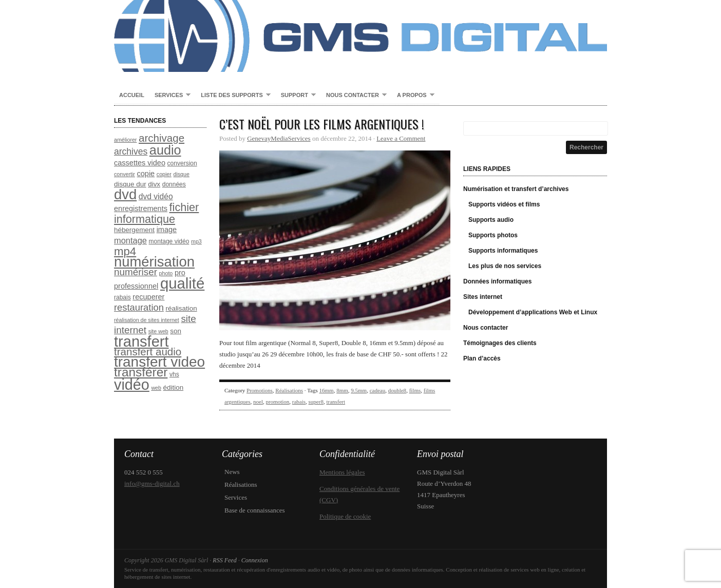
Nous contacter (354, 96)
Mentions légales (342, 472)
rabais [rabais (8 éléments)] (122, 297)
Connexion (255, 560)
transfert (336, 402)
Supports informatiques (503, 251)
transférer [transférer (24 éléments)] (141, 372)
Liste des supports (233, 96)
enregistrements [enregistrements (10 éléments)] (141, 208)
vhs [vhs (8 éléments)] (174, 374)
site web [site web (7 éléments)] (158, 331)
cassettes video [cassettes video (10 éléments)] (140, 163)
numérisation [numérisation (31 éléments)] (154, 262)
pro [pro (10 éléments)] (180, 273)
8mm (342, 390)
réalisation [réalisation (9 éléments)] (182, 308)
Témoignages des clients (500, 343)
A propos (413, 96)
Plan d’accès (482, 358)
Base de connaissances (255, 510)
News (232, 472)
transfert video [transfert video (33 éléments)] (159, 362)
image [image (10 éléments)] (167, 230)
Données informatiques (497, 281)
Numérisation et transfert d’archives (516, 189)
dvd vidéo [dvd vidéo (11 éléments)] (156, 196)
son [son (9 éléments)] (176, 331)
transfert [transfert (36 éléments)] (141, 342)
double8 (397, 390)
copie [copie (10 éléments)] (146, 174)
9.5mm (359, 390)
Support (296, 96)
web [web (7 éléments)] (156, 388)
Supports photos (493, 235)
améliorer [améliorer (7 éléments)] (125, 140)
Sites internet (483, 297)
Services (170, 96)
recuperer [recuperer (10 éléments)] (148, 297)
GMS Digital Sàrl (360, 36)
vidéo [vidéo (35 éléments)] (132, 385)
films (415, 390)
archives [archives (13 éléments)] (131, 151)
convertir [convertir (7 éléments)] (125, 174)
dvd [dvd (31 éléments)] (125, 194)
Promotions (260, 390)
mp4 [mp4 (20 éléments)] (125, 251)
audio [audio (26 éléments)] (165, 150)
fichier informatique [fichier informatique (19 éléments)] (156, 213)
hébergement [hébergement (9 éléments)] (134, 230)
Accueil (132, 95)
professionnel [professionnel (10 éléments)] (136, 286)
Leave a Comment (401, 138)
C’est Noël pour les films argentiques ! (322, 124)
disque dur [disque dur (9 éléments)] (130, 184)
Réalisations (289, 390)
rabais (299, 402)
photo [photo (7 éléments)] (166, 273)
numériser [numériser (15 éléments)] (136, 272)
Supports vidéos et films (504, 204)
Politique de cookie (345, 516)
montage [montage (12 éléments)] (130, 240)
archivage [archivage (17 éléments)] (162, 138)
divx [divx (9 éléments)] (154, 184)
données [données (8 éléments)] (174, 184)
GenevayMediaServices (279, 138)
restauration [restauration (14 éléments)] (139, 307)
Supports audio (491, 220)
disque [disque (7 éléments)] (181, 174)
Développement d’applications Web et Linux (533, 312)
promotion (277, 402)
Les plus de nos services (505, 266)
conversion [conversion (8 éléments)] (182, 163)
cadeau (378, 390)
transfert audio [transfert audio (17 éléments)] (148, 352)
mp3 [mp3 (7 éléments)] (196, 241)
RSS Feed (224, 560)
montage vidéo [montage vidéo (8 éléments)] (169, 241)
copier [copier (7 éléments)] (164, 174)
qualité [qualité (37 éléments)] (182, 283)
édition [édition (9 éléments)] (174, 387)
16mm (327, 390)
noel (258, 402)
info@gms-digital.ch (152, 483)
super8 (316, 402)
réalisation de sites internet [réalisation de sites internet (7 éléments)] (147, 320)
